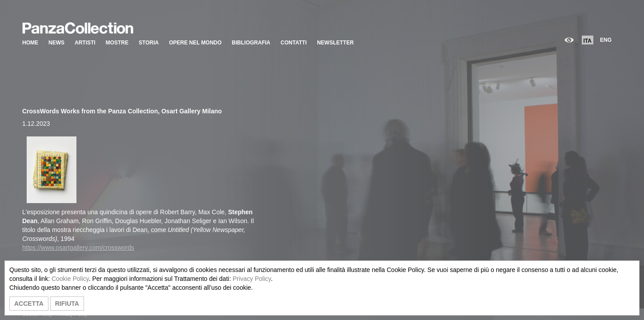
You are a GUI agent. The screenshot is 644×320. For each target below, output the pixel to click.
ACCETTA (29, 304)
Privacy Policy (252, 279)
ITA (588, 41)
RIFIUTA (67, 304)
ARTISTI (85, 43)
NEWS (56, 43)
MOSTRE (117, 43)
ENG (606, 40)
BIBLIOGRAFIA (251, 43)
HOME (30, 43)
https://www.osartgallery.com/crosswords (78, 248)
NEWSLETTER (335, 43)
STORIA (149, 43)
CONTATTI (294, 43)
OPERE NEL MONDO (195, 43)
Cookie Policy (70, 279)
